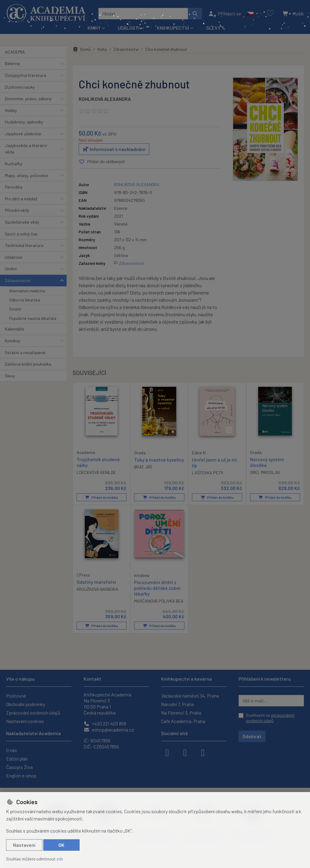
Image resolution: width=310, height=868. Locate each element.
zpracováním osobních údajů (270, 718)
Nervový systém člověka (267, 462)
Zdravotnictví (18, 280)
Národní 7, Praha (177, 704)
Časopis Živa (19, 767)
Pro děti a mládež (21, 199)
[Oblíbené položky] (270, 13)
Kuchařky (14, 164)
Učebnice (14, 257)
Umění (11, 269)
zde (60, 859)
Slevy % (216, 28)
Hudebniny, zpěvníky (24, 122)
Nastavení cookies (25, 721)
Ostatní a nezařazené (25, 352)
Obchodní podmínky (26, 704)
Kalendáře (15, 329)
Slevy (10, 376)
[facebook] (167, 752)
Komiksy (13, 341)
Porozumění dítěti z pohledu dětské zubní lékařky (157, 588)
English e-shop (21, 776)
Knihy (102, 49)
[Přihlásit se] (224, 14)
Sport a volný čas (21, 234)
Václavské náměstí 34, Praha (190, 696)
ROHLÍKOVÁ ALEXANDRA (105, 99)
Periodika (14, 187)
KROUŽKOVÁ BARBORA (97, 589)
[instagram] (185, 752)
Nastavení (24, 845)
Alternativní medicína (27, 291)
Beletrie (12, 63)
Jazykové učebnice (23, 134)
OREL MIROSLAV (265, 472)
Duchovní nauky (20, 87)
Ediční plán (17, 759)
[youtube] (203, 752)
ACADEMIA (15, 52)
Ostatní (15, 309)
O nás (12, 750)
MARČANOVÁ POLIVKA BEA (159, 601)
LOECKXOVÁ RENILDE (96, 472)
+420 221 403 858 (105, 723)
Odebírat (252, 736)
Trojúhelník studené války (98, 462)
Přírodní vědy (17, 210)
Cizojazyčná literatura (25, 75)
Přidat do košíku (102, 497)
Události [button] (129, 28)
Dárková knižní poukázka (28, 364)
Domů (82, 49)
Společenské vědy (22, 222)
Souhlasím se (270, 718)
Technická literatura (24, 245)
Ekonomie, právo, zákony (28, 99)
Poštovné (16, 696)
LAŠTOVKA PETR (208, 473)
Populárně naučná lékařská (33, 318)
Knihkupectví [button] (173, 28)
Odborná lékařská (25, 300)
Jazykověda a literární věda (26, 149)
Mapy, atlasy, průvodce (26, 175)
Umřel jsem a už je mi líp (214, 462)
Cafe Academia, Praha (183, 721)
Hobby (11, 110)
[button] (252, 14)
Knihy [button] (94, 28)
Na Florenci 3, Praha (181, 713)
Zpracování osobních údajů (33, 713)
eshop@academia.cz (109, 730)
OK (61, 845)
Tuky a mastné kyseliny (159, 459)
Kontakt (92, 679)
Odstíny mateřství (96, 582)
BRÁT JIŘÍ (143, 467)
